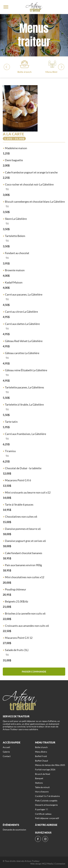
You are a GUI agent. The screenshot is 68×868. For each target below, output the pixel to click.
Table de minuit (42, 787)
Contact (7, 756)
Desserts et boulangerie (46, 805)
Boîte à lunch (41, 747)
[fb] (38, 839)
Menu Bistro (41, 752)
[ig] (45, 839)
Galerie (6, 752)
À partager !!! (42, 809)
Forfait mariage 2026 (45, 769)
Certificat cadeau (43, 814)
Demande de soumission (14, 830)
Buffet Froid (41, 756)
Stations (39, 783)
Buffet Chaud (41, 761)
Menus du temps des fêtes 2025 (50, 765)
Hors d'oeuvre (42, 792)
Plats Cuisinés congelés (46, 801)
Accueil (6, 747)
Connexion (60, 864)
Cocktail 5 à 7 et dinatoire (47, 796)
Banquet (39, 778)
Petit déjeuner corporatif (47, 818)
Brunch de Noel (43, 774)
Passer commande (34, 671)
